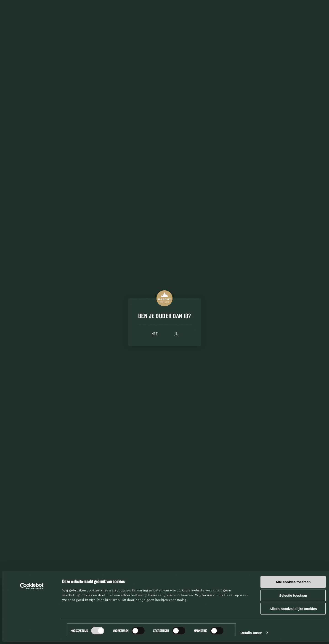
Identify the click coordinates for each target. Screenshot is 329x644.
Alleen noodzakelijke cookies (293, 609)
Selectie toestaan (293, 595)
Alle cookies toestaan (293, 582)
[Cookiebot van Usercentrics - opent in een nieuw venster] (32, 586)
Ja (176, 334)
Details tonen (251, 633)
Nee (155, 334)
